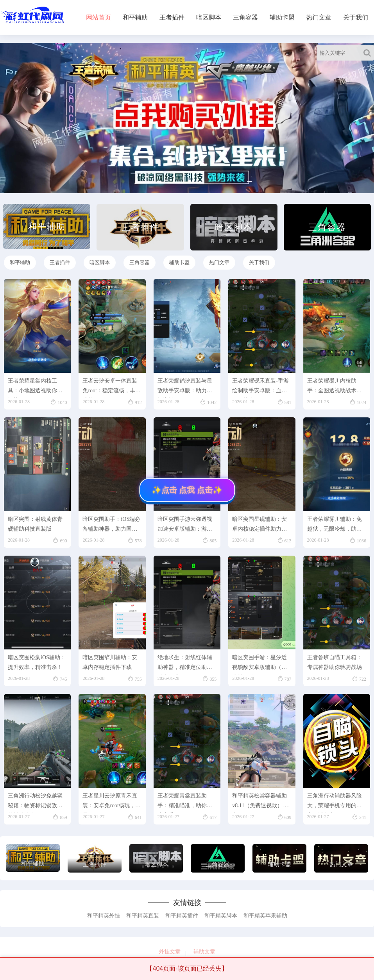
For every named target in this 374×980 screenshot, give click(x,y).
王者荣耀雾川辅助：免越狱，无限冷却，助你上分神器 (335, 526)
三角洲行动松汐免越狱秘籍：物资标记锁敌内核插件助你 (35, 803)
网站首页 (98, 17)
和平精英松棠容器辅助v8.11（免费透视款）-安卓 (261, 803)
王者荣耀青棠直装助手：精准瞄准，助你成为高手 (185, 803)
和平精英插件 (182, 916)
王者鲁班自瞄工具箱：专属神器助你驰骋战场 (335, 662)
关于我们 (356, 17)
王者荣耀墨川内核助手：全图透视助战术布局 (335, 388)
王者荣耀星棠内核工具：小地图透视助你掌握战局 (35, 388)
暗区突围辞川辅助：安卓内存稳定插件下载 (110, 662)
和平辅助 (135, 17)
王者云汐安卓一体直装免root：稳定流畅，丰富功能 (112, 388)
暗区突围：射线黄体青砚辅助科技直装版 (35, 524)
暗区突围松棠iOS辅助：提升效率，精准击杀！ (37, 662)
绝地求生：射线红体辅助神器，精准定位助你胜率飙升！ (185, 664)
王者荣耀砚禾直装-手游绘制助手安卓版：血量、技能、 (260, 388)
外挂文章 (170, 952)
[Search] (369, 53)
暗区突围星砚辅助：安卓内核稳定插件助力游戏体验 (259, 526)
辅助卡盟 (282, 17)
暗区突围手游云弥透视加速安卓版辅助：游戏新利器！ (185, 526)
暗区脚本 (209, 17)
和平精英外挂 (104, 916)
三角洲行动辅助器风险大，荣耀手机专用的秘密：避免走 (335, 803)
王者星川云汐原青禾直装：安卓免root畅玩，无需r (112, 803)
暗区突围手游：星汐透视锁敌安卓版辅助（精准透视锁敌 (259, 664)
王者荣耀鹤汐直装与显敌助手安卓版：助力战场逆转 (185, 388)
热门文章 (319, 17)
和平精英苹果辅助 (265, 916)
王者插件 (172, 17)
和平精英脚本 (221, 916)
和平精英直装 (143, 916)
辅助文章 (204, 952)
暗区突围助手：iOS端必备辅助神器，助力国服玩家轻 (111, 526)
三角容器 (245, 17)
